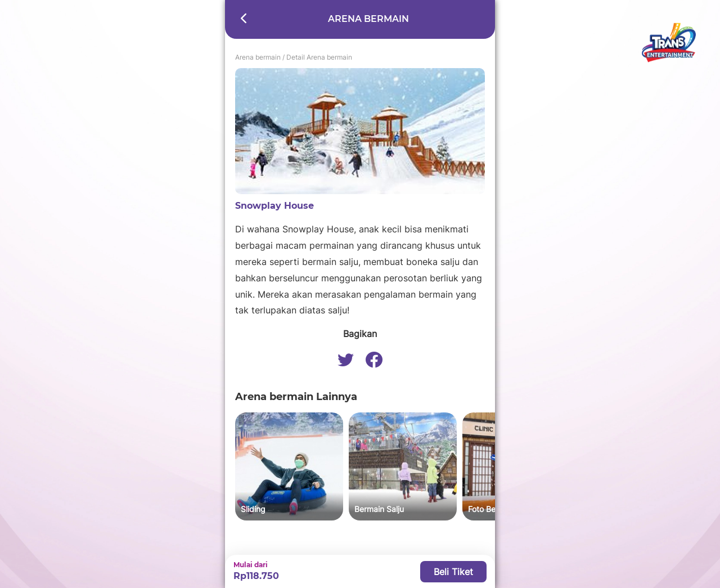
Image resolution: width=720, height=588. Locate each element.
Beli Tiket (453, 572)
